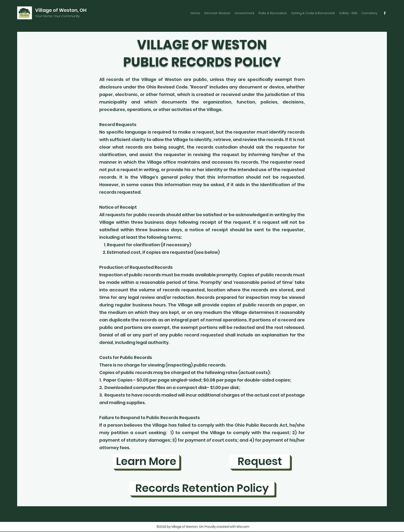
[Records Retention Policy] (202, 488)
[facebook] (385, 13)
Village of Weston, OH (61, 10)
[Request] (260, 461)
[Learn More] (146, 461)
